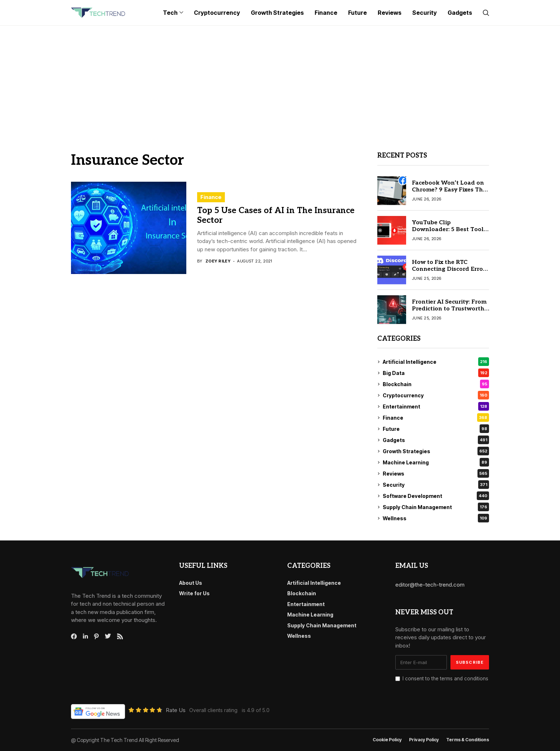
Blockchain (436, 384)
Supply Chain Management (436, 507)
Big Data (436, 373)
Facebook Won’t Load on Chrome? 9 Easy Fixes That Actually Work (450, 190)
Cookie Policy (387, 740)
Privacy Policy (424, 740)
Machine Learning (436, 462)
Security (436, 485)
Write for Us (194, 593)
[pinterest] (96, 636)
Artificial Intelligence (436, 362)
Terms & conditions (468, 740)
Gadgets (436, 440)
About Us (191, 583)
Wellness (436, 518)
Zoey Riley (218, 261)
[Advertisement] (280, 80)
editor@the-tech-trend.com (430, 585)
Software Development (436, 496)
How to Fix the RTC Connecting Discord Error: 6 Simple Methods (449, 269)
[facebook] (74, 636)
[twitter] (108, 636)
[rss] (120, 636)
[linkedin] (85, 636)
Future (436, 429)
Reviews (436, 473)
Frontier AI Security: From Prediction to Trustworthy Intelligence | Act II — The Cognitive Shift (450, 312)
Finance (211, 197)
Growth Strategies (436, 451)
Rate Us (176, 710)
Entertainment (436, 406)
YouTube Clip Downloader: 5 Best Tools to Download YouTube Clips (449, 233)
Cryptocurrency (436, 395)
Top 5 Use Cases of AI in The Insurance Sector (276, 216)
